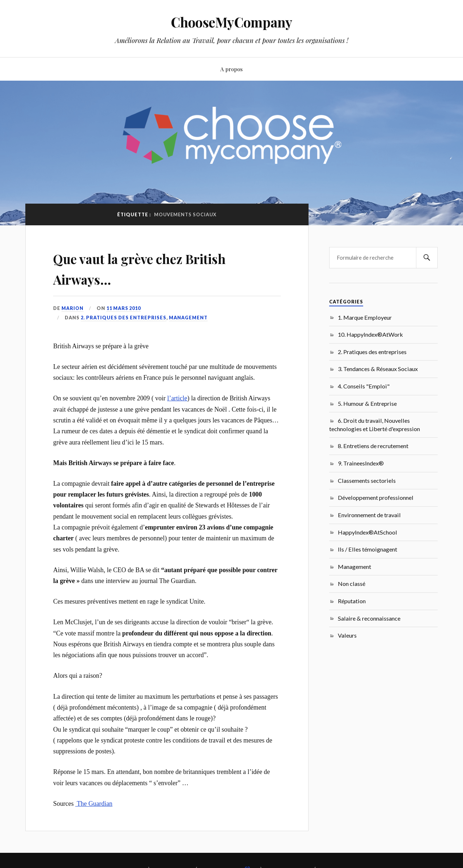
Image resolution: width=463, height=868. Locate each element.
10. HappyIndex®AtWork (370, 334)
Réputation (352, 601)
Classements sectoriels (367, 480)
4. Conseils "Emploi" (364, 386)
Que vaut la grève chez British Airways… (162, 268)
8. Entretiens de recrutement (373, 446)
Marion (73, 308)
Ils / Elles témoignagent (368, 549)
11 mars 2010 (124, 308)
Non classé (352, 584)
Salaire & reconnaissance (369, 618)
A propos (231, 69)
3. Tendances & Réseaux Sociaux (378, 369)
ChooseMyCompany (232, 22)
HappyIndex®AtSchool (368, 532)
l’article (177, 398)
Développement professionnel (376, 497)
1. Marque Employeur (365, 317)
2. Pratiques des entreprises (124, 318)
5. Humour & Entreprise (367, 403)
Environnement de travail (369, 515)
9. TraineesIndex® (361, 463)
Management (188, 318)
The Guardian (94, 804)
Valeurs (347, 635)
